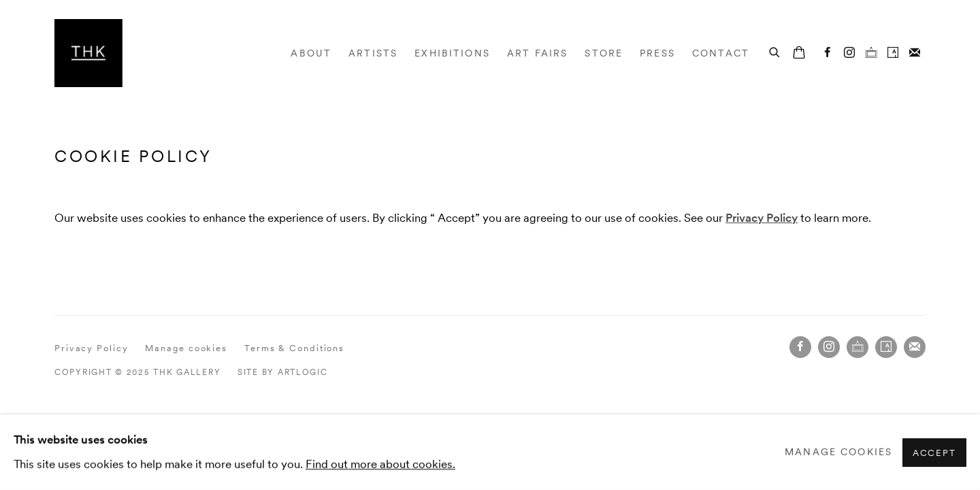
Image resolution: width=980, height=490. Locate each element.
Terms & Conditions (294, 348)
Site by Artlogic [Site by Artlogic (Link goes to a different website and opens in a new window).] (283, 372)
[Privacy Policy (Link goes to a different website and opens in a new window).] (762, 218)
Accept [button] (934, 452)
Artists (373, 53)
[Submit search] (775, 51)
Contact (721, 53)
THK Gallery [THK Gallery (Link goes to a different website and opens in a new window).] (88, 53)
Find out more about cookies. (380, 463)
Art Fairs (537, 53)
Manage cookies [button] (186, 348)
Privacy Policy (92, 348)
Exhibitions (452, 53)
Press (657, 53)
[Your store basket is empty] (799, 54)
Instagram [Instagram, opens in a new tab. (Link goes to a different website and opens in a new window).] (849, 53)
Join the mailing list (915, 53)
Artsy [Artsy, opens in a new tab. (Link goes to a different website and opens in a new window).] (893, 53)
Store (604, 53)
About (311, 53)
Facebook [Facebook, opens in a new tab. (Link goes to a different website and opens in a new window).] (828, 53)
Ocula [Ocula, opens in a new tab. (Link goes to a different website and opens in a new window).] (871, 53)
